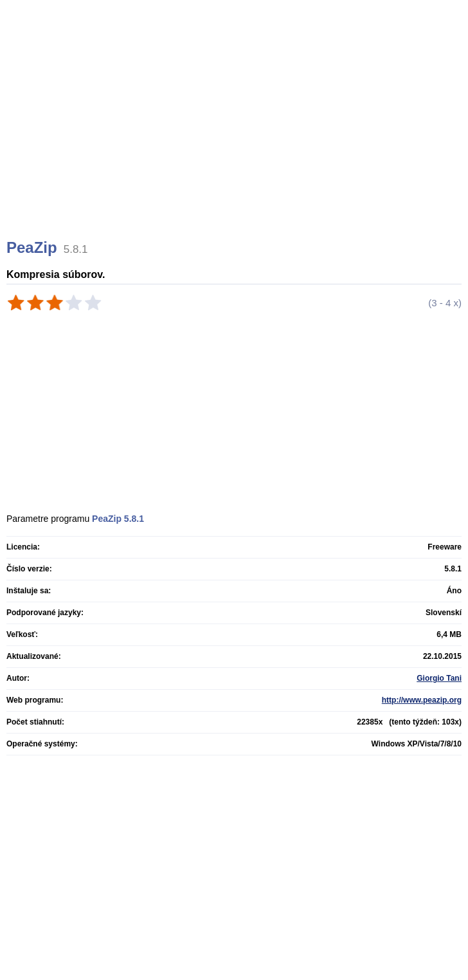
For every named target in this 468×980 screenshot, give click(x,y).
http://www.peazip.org (422, 700)
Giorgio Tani (439, 678)
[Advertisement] (236, 135)
